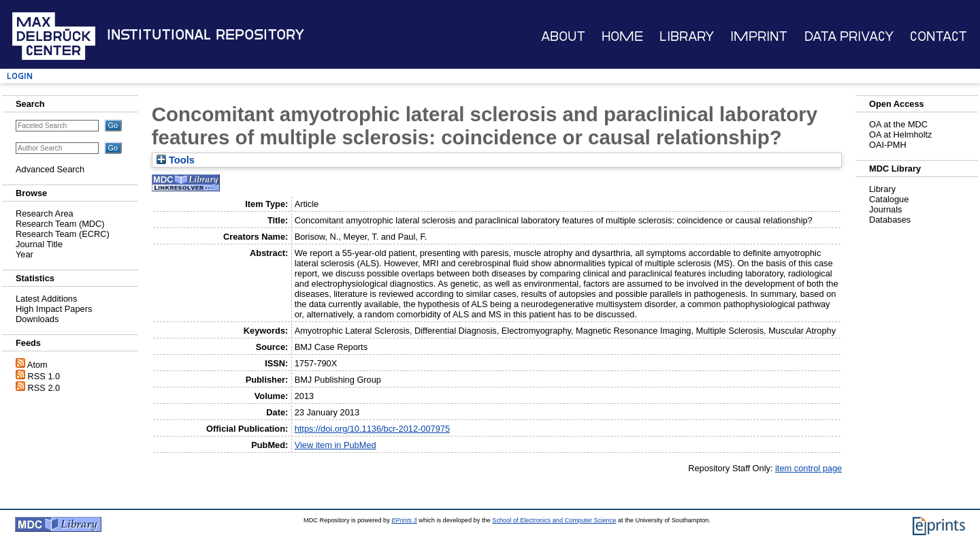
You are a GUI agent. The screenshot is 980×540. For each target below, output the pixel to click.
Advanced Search (50, 169)
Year (24, 254)
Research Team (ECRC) (63, 234)
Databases (890, 220)
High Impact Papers (54, 309)
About (563, 36)
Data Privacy (849, 36)
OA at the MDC (898, 124)
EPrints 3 (404, 520)
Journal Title (39, 244)
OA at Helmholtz (900, 134)
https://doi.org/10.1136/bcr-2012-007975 (372, 429)
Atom (37, 365)
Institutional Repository (206, 35)
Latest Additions (46, 299)
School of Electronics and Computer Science (554, 520)
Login (20, 76)
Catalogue (889, 199)
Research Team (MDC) (60, 224)
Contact (938, 36)
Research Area (45, 213)
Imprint (759, 36)
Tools (176, 160)
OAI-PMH (888, 145)
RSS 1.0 (44, 376)
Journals (885, 209)
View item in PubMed (336, 445)
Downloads (37, 319)
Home (622, 36)
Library (687, 36)
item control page (808, 468)
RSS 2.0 (44, 388)
